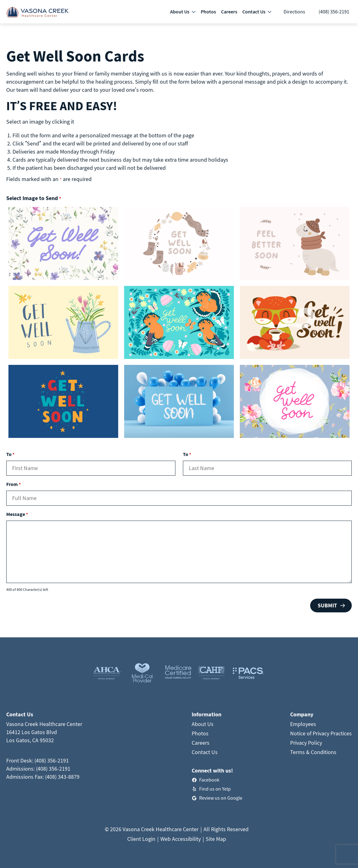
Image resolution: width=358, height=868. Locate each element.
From (13, 484)
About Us (203, 724)
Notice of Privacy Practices (321, 733)
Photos (200, 733)
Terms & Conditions (313, 752)
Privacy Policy (306, 743)
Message (17, 514)
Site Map (216, 839)
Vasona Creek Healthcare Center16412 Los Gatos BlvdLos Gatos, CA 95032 (44, 732)
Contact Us (205, 752)
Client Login (141, 839)
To (10, 454)
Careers (201, 743)
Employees (303, 724)
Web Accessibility (181, 839)
